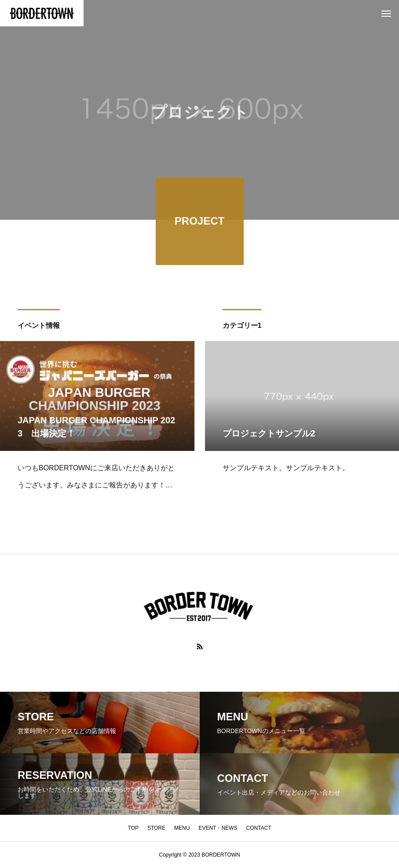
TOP (133, 828)
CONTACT (258, 828)
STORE (156, 828)
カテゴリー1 (242, 327)
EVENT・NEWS (218, 828)
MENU (182, 828)
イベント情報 (39, 327)
